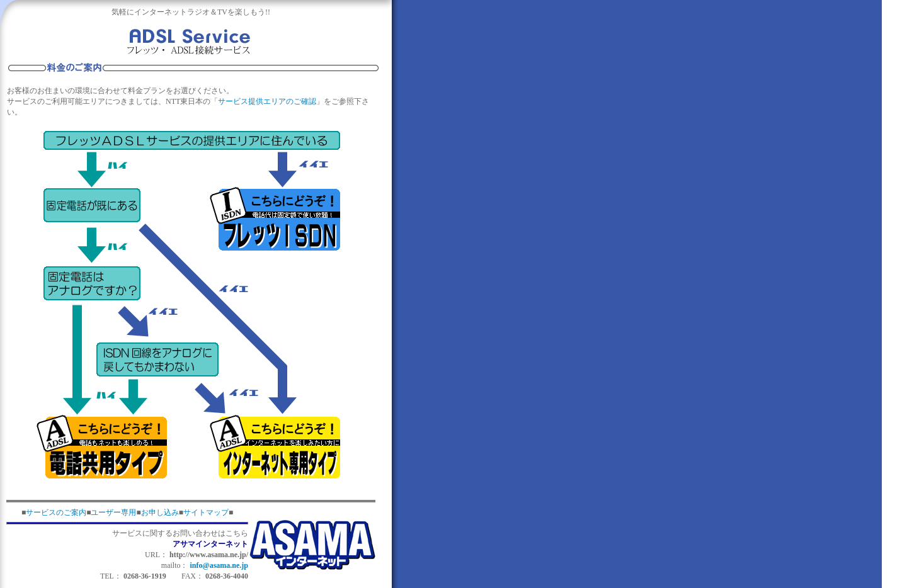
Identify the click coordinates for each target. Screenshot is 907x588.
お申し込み (160, 512)
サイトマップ (206, 512)
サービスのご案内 (56, 512)
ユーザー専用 (113, 512)
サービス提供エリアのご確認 (267, 101)
